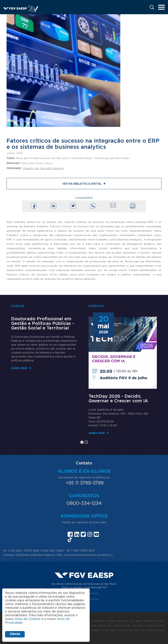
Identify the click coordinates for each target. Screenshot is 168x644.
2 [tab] (86, 442)
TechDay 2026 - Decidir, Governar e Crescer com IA (118, 399)
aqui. (103, 522)
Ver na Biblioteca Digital (82, 184)
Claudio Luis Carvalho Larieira (43, 168)
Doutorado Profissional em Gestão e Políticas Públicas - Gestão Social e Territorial (43, 324)
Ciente (15, 634)
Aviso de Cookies (28, 619)
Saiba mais (19, 368)
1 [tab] (82, 442)
